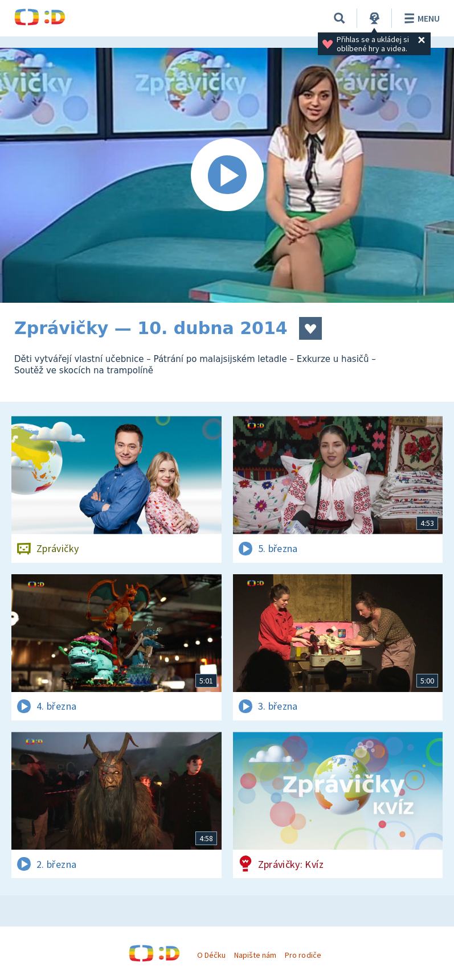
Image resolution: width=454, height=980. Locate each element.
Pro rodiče (303, 955)
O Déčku (211, 955)
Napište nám (255, 955)
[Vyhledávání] (340, 18)
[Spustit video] (227, 175)
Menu (420, 18)
